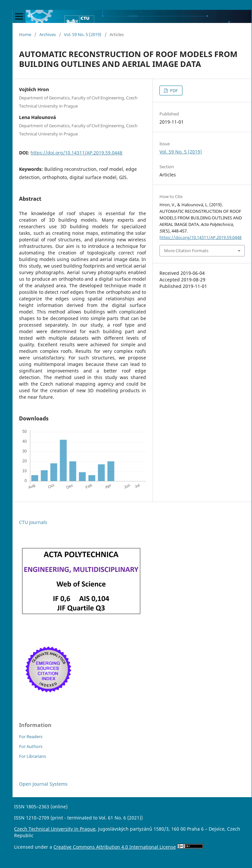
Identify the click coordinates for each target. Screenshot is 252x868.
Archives (48, 34)
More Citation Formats (186, 251)
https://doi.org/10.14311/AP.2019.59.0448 (76, 153)
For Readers (31, 737)
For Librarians (32, 756)
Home (25, 34)
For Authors (31, 746)
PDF (173, 91)
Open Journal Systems (43, 784)
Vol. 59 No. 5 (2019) (83, 34)
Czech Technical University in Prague (55, 829)
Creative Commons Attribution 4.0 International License (115, 847)
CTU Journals (33, 522)
